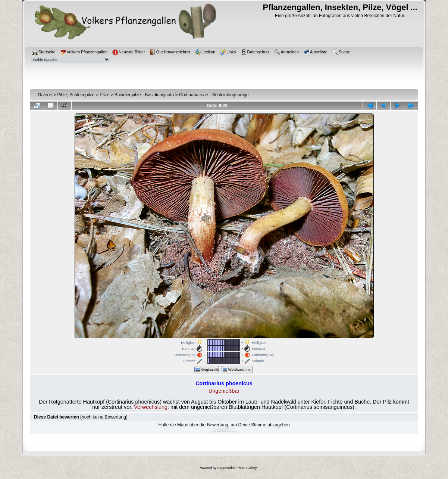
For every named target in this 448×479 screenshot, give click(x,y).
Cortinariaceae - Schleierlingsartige (214, 95)
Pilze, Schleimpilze (76, 95)
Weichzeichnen (237, 370)
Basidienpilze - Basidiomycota (144, 95)
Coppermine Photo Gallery (237, 468)
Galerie (45, 95)
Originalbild (207, 370)
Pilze (104, 95)
